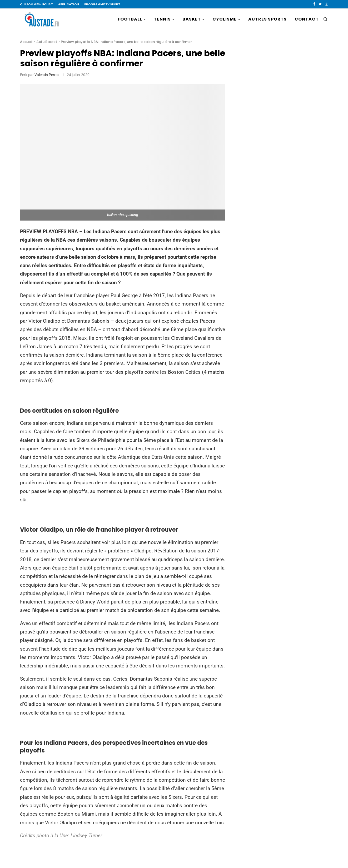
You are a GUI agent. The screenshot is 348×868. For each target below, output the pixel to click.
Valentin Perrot (47, 75)
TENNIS (162, 19)
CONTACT (307, 19)
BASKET (192, 19)
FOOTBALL (130, 19)
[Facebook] (314, 4)
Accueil (26, 42)
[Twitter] (320, 4)
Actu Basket (47, 42)
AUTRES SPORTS (267, 19)
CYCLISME (225, 19)
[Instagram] (327, 4)
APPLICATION (69, 4)
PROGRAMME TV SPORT (102, 4)
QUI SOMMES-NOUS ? (36, 4)
